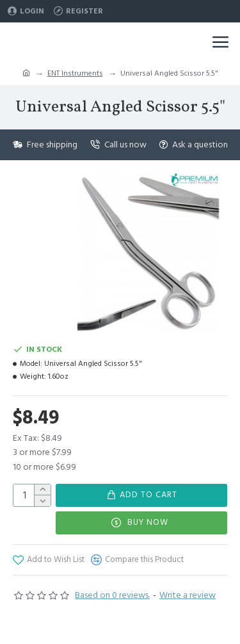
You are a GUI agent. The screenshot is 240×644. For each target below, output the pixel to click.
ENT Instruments (75, 73)
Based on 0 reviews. (112, 595)
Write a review (188, 595)
